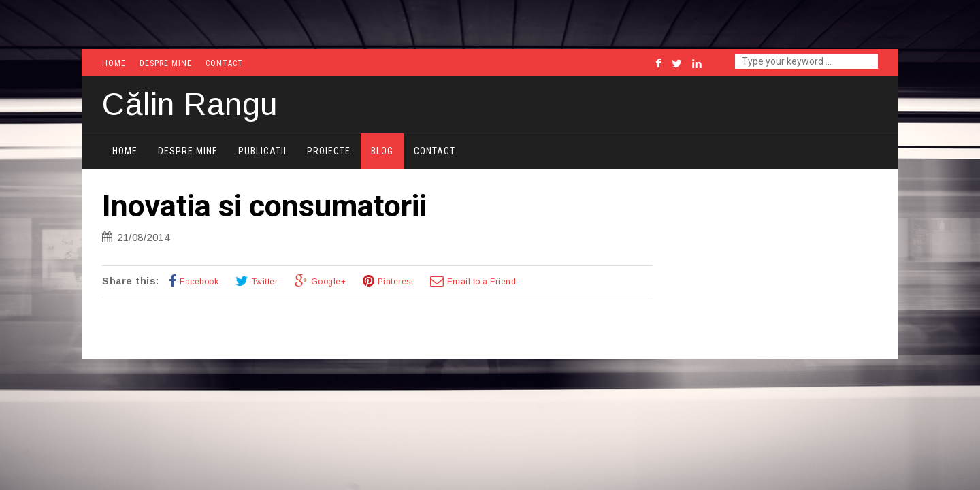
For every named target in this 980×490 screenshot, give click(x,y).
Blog (382, 151)
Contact (224, 63)
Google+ (329, 282)
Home (114, 63)
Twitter (265, 282)
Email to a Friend (482, 282)
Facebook (199, 282)
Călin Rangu (190, 104)
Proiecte (329, 151)
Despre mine (166, 63)
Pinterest (396, 282)
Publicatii (262, 151)
